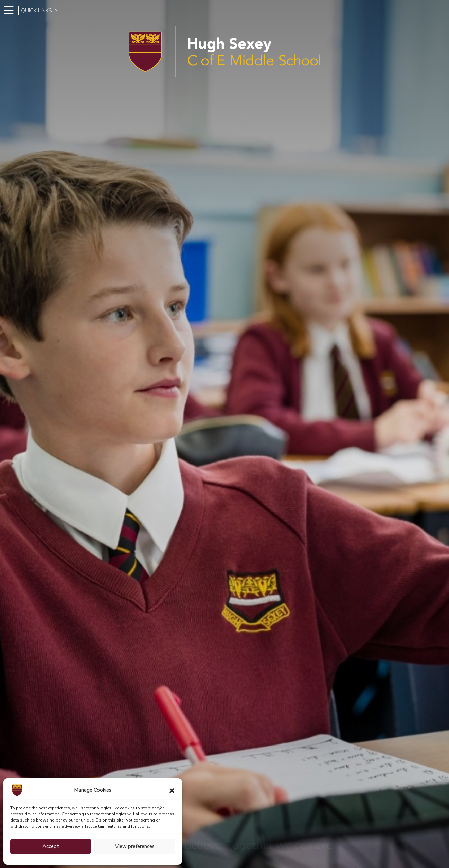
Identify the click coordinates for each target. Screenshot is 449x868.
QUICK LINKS (41, 11)
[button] (172, 790)
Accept (51, 846)
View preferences (135, 846)
